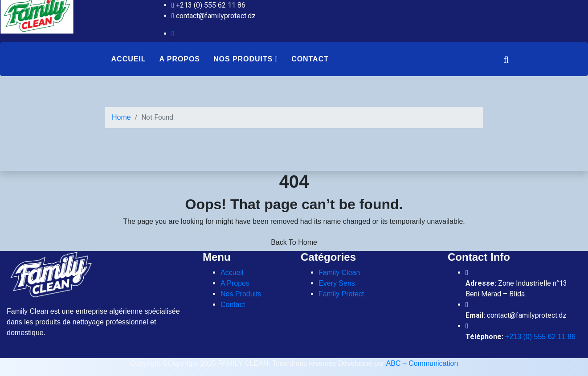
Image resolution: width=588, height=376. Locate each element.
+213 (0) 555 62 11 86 (540, 337)
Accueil (129, 59)
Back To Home (294, 242)
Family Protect (341, 294)
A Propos (180, 59)
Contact (310, 59)
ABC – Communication (422, 363)
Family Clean (339, 273)
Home (121, 117)
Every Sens (337, 283)
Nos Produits (243, 59)
